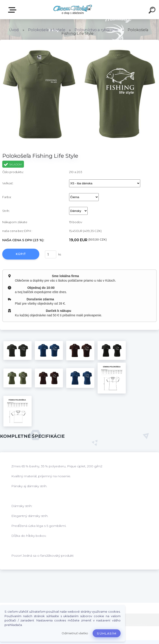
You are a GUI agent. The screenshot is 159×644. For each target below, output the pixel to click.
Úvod (14, 30)
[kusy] (51, 254)
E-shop (13, 10)
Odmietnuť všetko (75, 633)
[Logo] (73, 10)
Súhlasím (107, 633)
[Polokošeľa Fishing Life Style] (18, 351)
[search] (153, 11)
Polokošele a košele (47, 30)
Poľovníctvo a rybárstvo (96, 30)
